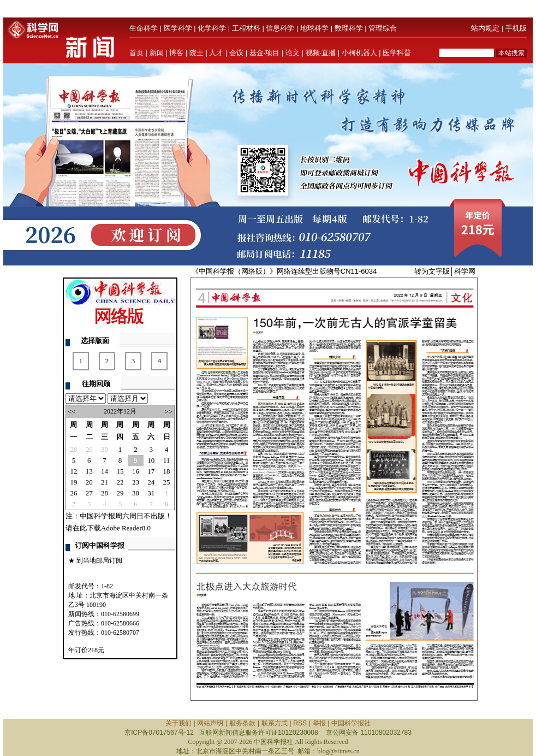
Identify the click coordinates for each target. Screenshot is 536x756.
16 (136, 471)
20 (89, 482)
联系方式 (275, 723)
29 (89, 449)
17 (151, 471)
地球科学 (314, 28)
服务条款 (242, 723)
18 (167, 471)
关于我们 (178, 723)
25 (167, 482)
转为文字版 (432, 271)
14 (105, 471)
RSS (300, 723)
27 (89, 493)
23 (136, 482)
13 (89, 471)
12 (73, 471)
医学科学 (178, 28)
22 (120, 482)
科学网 (465, 271)
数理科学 (349, 28)
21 (105, 482)
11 (167, 460)
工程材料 (246, 28)
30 (105, 449)
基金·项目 (265, 53)
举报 (319, 723)
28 (73, 449)
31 (151, 493)
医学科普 (397, 53)
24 (151, 482)
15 (120, 471)
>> (168, 412)
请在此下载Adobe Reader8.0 (108, 528)
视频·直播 (321, 53)
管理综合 (383, 28)
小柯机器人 (359, 53)
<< (72, 412)
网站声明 (210, 723)
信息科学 (280, 28)
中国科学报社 (351, 723)
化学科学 (212, 28)
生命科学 (144, 28)
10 (151, 460)
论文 (293, 53)
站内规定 (485, 28)
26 (73, 493)
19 (73, 482)
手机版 (516, 28)
